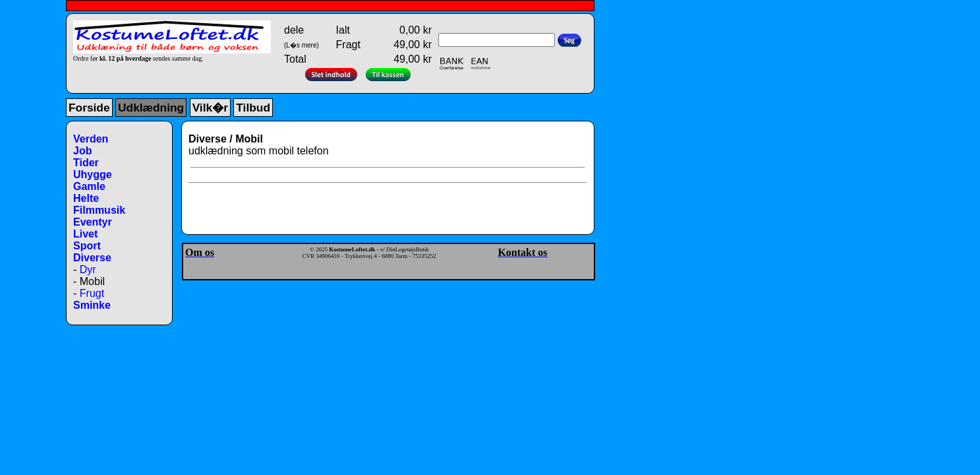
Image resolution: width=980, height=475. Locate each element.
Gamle (89, 186)
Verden (91, 139)
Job (82, 151)
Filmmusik (99, 210)
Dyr (88, 269)
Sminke (92, 305)
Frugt (92, 293)
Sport (87, 246)
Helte (86, 198)
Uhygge (93, 174)
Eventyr (93, 222)
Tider (86, 163)
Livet (85, 234)
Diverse (92, 258)
